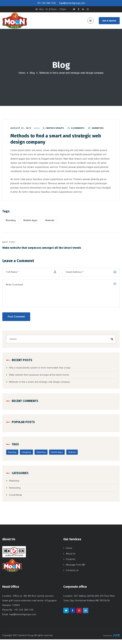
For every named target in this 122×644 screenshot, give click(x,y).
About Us (71, 558)
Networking (15, 490)
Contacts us (72, 575)
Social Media (16, 498)
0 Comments (78, 130)
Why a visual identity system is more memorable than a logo (40, 370)
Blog (32, 73)
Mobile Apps (30, 222)
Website (50, 222)
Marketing (98, 130)
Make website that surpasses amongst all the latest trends (39, 377)
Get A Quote (109, 21)
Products (71, 564)
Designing (26, 455)
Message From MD (76, 569)
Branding (11, 222)
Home (22, 73)
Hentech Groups (55, 130)
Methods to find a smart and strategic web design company (39, 385)
